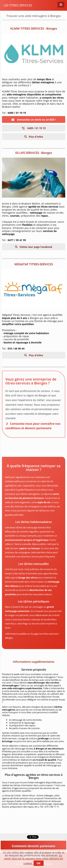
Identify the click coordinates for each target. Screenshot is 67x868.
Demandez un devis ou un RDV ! (34, 120)
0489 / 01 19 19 (34, 128)
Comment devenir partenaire (33, 846)
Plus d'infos (36, 137)
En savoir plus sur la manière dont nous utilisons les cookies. (33, 859)
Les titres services (18, 5)
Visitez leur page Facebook (36, 247)
